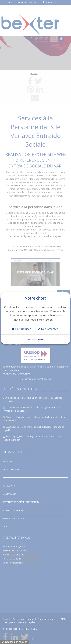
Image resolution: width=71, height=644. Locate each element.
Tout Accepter (48, 329)
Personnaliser (36, 339)
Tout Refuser (21, 329)
